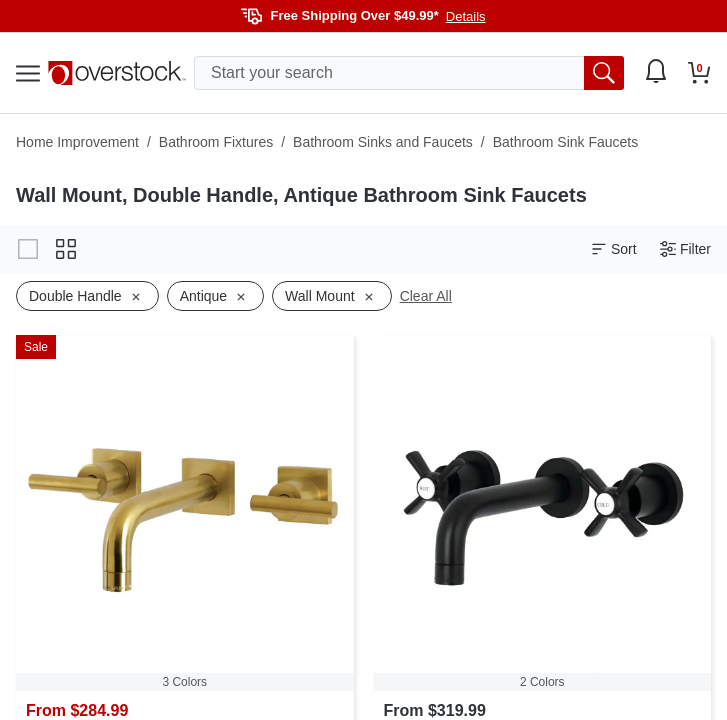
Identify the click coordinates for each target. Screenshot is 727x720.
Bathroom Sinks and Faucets (383, 142)
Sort (614, 249)
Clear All (426, 296)
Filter (685, 249)
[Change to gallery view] (28, 249)
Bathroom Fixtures (216, 142)
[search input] (409, 73)
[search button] (604, 73)
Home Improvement (77, 142)
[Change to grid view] (66, 249)
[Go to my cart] (699, 73)
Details (466, 16)
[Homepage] (117, 73)
